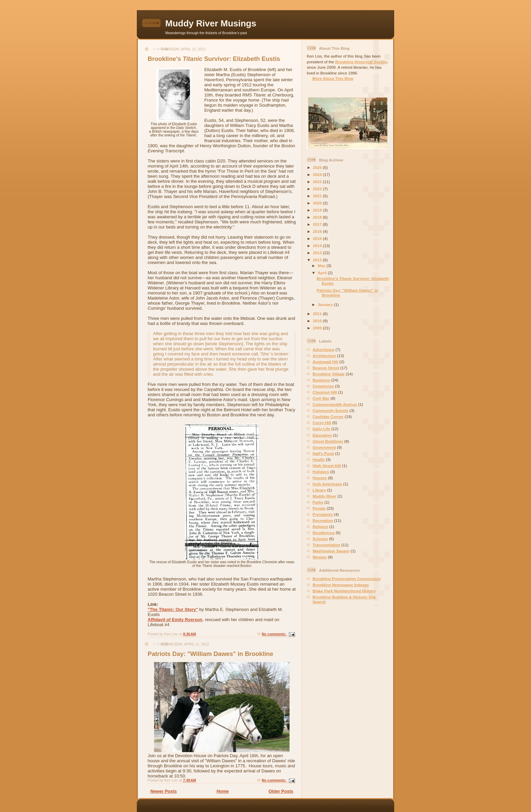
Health (319, 459)
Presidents (323, 514)
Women (320, 557)
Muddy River (324, 496)
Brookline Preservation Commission (347, 579)
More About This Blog (333, 78)
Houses (320, 478)
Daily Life (321, 429)
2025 (318, 167)
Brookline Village (329, 374)
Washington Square (331, 551)
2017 (318, 224)
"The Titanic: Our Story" (173, 609)
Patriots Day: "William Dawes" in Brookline (210, 654)
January (326, 304)
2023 (318, 182)
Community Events (331, 410)
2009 (318, 328)
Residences (324, 533)
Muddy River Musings (211, 23)
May (322, 266)
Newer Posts (164, 791)
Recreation (323, 520)
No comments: (274, 634)
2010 (318, 321)
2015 (318, 238)
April (323, 273)
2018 (318, 217)
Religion (320, 526)
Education (322, 435)
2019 (318, 210)
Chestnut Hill (325, 392)
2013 (318, 253)
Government (324, 447)
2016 (318, 231)
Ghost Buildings (328, 441)
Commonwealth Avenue (335, 404)
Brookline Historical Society (362, 62)
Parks (318, 502)
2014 (318, 246)
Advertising (323, 349)
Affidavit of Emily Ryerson (175, 620)
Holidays (321, 472)
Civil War (321, 398)
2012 (318, 260)
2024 (318, 174)
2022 (318, 189)
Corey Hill (322, 423)
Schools (320, 539)
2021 (318, 196)
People (319, 508)
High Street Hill (327, 466)
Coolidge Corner (328, 416)
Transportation (326, 545)
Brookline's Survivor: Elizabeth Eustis (214, 59)
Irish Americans (327, 484)
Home (222, 791)
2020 (318, 203)
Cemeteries (323, 386)
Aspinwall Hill (325, 362)
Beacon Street (326, 368)
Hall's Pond (323, 453)
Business (321, 380)
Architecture (324, 356)
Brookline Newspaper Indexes (341, 585)
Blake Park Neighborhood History (344, 591)
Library (319, 490)
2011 (318, 314)
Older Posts (281, 791)
